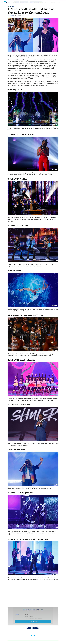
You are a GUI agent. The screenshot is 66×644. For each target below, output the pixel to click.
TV (48, 2)
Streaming (53, 2)
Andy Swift (12, 16)
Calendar (16, 2)
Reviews (59, 2)
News (45, 2)
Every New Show (24, 2)
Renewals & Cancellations (36, 2)
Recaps (12, 6)
